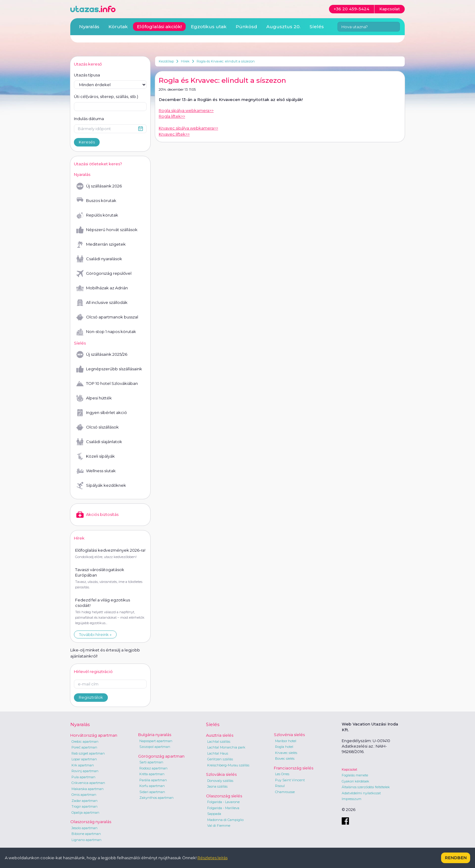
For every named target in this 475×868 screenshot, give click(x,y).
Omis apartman (84, 795)
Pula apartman (83, 777)
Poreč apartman (84, 747)
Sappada (214, 814)
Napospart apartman (156, 741)
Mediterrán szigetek (101, 244)
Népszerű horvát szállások (107, 230)
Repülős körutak (97, 215)
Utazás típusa (87, 75)
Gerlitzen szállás (220, 759)
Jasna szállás (217, 786)
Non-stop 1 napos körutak (106, 332)
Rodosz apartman (153, 768)
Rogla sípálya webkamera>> (186, 110)
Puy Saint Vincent (290, 780)
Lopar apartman (84, 759)
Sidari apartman (152, 792)
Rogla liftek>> (172, 116)
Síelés (317, 27)
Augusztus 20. (283, 27)
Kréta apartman (152, 774)
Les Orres (282, 774)
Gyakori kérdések (355, 781)
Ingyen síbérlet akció (102, 413)
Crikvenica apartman (88, 783)
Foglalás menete (355, 775)
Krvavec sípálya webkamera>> (188, 128)
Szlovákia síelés (221, 774)
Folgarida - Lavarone (223, 802)
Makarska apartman (88, 789)
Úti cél (106, 97)
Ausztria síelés (220, 735)
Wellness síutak (96, 471)
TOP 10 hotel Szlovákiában (107, 384)
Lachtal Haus (218, 753)
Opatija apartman (85, 812)
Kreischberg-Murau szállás (228, 765)
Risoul (280, 786)
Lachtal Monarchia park (226, 747)
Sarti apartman (151, 762)
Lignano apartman (86, 840)
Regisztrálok (91, 697)
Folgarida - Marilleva (223, 808)
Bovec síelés (285, 759)
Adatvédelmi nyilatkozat (361, 793)
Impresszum (352, 799)
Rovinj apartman (85, 771)
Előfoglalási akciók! (159, 27)
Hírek (185, 61)
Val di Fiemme (219, 826)
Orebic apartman (85, 742)
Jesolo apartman (85, 828)
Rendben (456, 858)
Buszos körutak (96, 201)
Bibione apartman (86, 834)
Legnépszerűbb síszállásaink (109, 369)
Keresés (87, 142)
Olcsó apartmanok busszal (107, 317)
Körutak (118, 27)
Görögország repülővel (104, 274)
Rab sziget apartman (88, 753)
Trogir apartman (85, 806)
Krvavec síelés (286, 753)
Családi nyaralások (99, 259)
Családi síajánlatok (99, 442)
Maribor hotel (286, 741)
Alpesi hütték (94, 398)
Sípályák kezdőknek (101, 486)
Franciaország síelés (294, 768)
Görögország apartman (161, 756)
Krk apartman (83, 765)
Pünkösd (246, 27)
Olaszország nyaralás (91, 822)
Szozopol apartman (155, 747)
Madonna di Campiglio (225, 820)
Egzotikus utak (209, 27)
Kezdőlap (166, 61)
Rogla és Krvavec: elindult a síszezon (226, 61)
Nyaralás (89, 27)
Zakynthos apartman (156, 798)
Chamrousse (285, 792)
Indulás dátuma (89, 119)
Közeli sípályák (96, 456)
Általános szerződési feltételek (366, 787)
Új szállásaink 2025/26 (102, 355)
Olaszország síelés (224, 796)
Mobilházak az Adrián (102, 288)
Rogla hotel (284, 747)
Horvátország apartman (94, 735)
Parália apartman (153, 780)
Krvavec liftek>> (174, 134)
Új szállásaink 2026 (99, 186)
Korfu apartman (152, 786)
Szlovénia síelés (289, 735)
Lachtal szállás (219, 742)
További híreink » (95, 634)
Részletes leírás (213, 858)
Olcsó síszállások (98, 427)
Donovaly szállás (220, 781)
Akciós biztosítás (97, 515)
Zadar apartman (85, 801)
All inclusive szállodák (102, 303)
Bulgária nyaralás (155, 735)
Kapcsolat (349, 769)
